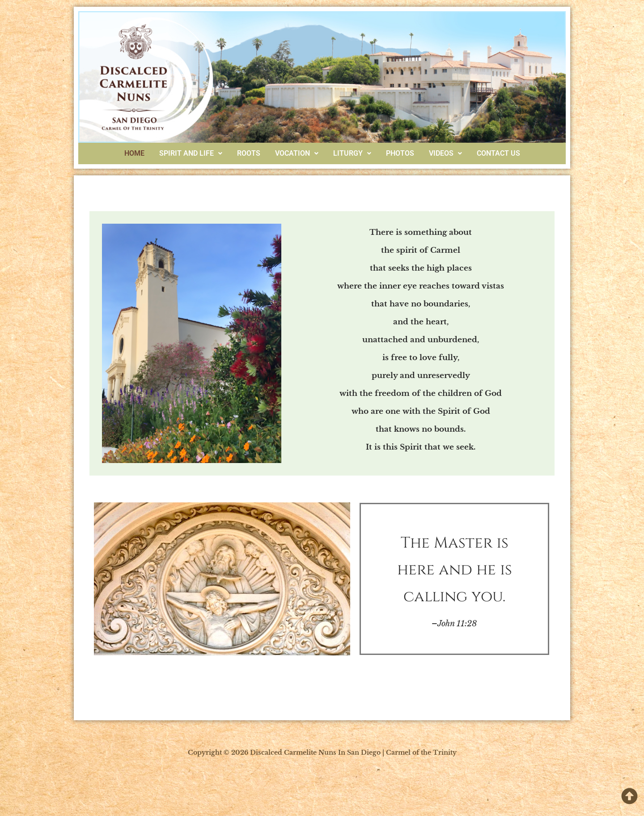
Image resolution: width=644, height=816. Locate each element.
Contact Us (498, 153)
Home (134, 153)
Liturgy (352, 153)
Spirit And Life (191, 153)
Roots (249, 153)
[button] (191, 153)
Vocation (297, 153)
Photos (400, 153)
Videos (445, 153)
